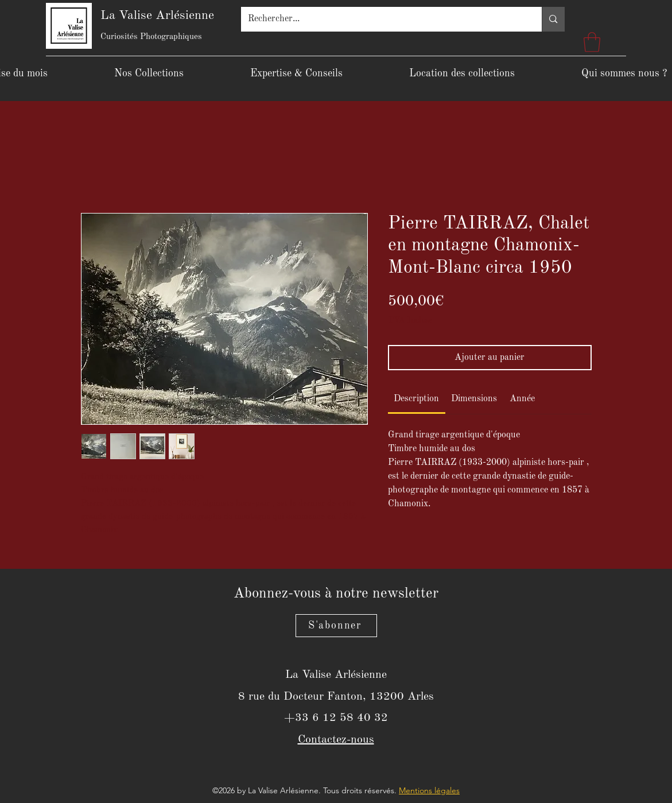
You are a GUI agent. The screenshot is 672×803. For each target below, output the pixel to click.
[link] (416, 399)
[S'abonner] (336, 626)
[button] (592, 42)
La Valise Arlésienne (157, 15)
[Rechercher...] (383, 19)
